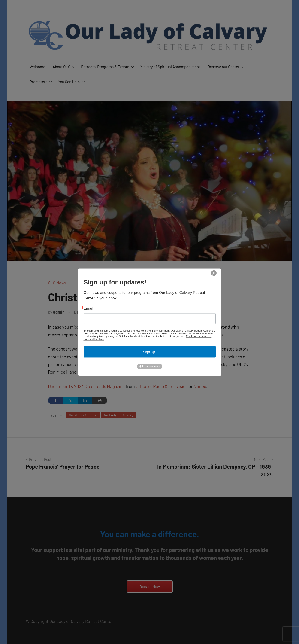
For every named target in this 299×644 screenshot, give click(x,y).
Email (89, 309)
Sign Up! (150, 352)
